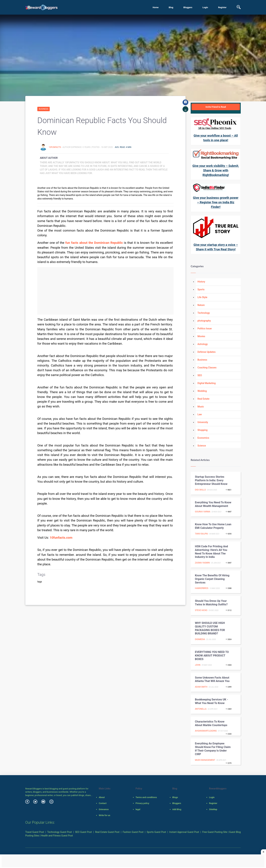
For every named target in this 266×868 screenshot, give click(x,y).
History (201, 282)
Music (201, 407)
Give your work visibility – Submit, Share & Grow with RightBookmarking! (216, 170)
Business (44, 109)
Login (205, 7)
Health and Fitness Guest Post (57, 836)
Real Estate (203, 399)
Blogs (175, 797)
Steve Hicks (201, 610)
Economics (203, 438)
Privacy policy (142, 803)
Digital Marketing (207, 383)
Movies (201, 336)
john (198, 665)
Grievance (104, 809)
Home (156, 7)
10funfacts (55, 147)
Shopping (202, 430)
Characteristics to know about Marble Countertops (211, 723)
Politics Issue (205, 328)
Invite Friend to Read (216, 107)
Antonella (201, 709)
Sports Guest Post (156, 832)
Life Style (202, 297)
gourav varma (203, 512)
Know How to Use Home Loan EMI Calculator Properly (213, 526)
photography (204, 321)
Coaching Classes (207, 368)
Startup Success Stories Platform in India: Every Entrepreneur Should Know (211, 480)
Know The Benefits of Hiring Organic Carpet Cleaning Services (212, 579)
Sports (201, 289)
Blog (171, 7)
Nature (201, 305)
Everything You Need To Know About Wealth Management (213, 504)
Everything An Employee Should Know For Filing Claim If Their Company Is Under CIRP (213, 749)
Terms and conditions (146, 797)
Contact (103, 803)
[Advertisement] (105, 291)
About (102, 797)
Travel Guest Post (35, 832)
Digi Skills (200, 490)
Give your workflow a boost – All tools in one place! (216, 138)
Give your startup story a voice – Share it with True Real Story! (216, 247)
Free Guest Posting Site (215, 832)
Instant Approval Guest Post (184, 832)
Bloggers (188, 7)
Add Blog (177, 809)
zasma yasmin (202, 563)
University (203, 422)
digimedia (200, 639)
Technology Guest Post (60, 832)
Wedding (202, 391)
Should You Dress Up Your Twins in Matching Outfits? (211, 603)
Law (200, 414)
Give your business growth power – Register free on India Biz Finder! (216, 202)
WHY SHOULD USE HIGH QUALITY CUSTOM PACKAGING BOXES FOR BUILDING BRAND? (210, 628)
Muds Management (205, 760)
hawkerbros (202, 588)
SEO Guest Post (84, 832)
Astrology (203, 344)
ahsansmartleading (206, 731)
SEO (200, 375)
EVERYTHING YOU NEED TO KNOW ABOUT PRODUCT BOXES (212, 656)
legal (138, 809)
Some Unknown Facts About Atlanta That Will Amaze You (212, 679)
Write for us (104, 815)
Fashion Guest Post (133, 832)
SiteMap (213, 809)
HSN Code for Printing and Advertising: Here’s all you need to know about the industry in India (211, 552)
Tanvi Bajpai (201, 534)
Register (222, 7)
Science (202, 446)
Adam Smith (201, 687)
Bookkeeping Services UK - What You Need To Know (211, 701)
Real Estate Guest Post (107, 832)
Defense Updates (207, 352)
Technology (204, 313)
